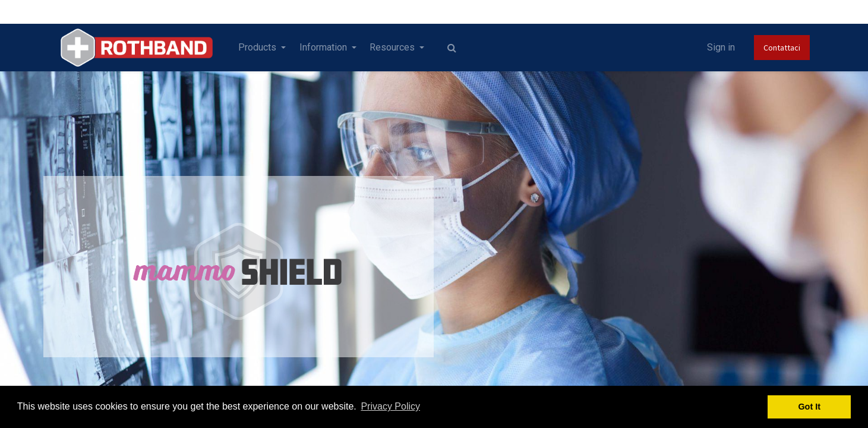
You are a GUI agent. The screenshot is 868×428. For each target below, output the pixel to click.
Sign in (721, 47)
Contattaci (782, 48)
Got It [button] (809, 407)
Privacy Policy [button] (390, 406)
